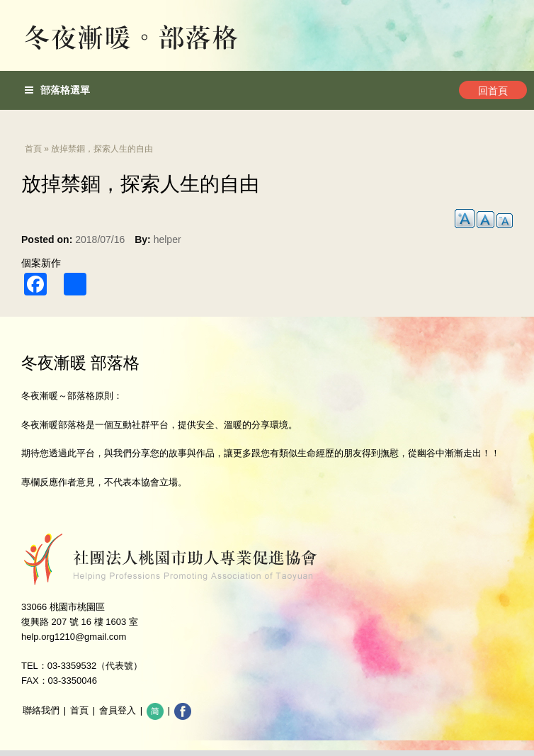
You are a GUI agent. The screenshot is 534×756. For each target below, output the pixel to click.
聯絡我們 (41, 710)
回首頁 (493, 91)
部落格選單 (57, 90)
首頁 (33, 149)
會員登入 (118, 710)
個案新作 (41, 263)
